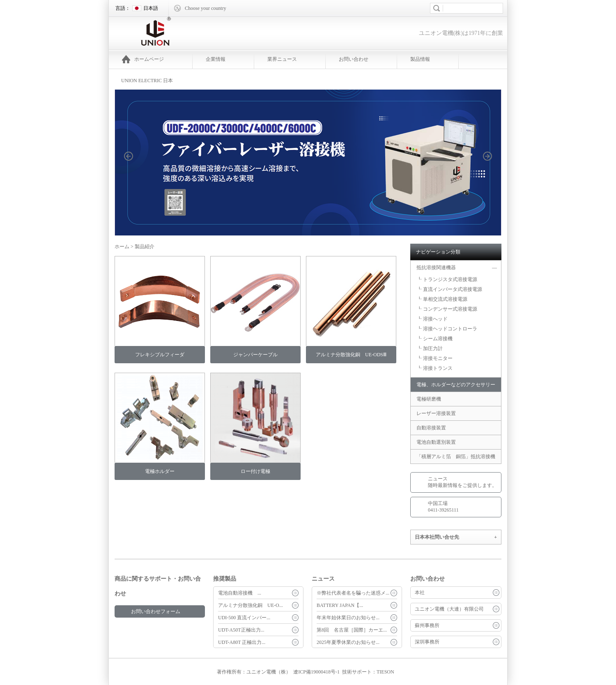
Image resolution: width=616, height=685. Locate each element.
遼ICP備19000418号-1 (316, 672)
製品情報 (420, 59)
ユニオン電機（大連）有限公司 (449, 609)
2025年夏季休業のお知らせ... (348, 642)
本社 (420, 593)
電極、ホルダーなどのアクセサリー (456, 385)
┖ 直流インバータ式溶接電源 (449, 289)
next (492, 169)
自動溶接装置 (431, 428)
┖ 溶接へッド (432, 319)
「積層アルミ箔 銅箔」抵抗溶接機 (456, 457)
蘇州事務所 (427, 625)
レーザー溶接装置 (436, 413)
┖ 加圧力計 (430, 348)
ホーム (122, 247)
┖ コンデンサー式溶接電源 (447, 309)
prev (133, 169)
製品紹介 (145, 247)
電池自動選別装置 (436, 442)
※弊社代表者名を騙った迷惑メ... (353, 593)
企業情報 (216, 59)
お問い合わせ (354, 59)
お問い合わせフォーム (156, 611)
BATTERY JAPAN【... (340, 605)
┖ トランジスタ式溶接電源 (447, 279)
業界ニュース (282, 59)
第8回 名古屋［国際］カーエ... (352, 630)
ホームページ (143, 59)
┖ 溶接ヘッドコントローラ (447, 329)
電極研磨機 (431, 399)
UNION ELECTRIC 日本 (147, 81)
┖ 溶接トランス (435, 368)
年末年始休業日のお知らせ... (348, 618)
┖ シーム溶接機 (435, 339)
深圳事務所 (427, 642)
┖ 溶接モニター (435, 358)
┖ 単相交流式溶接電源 (442, 299)
